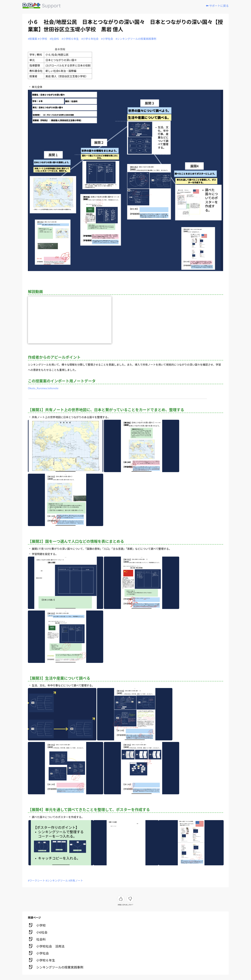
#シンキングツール (57, 880)
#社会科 (54, 39)
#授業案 (33, 39)
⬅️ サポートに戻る (217, 6)
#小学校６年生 (70, 39)
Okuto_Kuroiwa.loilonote (43, 388)
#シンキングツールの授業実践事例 (136, 39)
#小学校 (42, 39)
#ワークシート (36, 880)
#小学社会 (107, 39)
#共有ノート (76, 880)
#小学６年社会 (90, 39)
